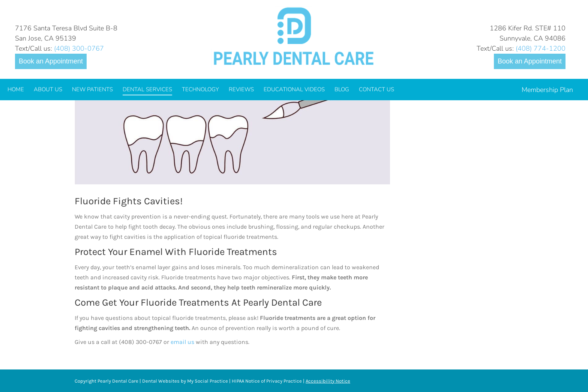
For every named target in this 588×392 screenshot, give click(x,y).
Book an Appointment (51, 61)
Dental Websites (161, 381)
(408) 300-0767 (79, 48)
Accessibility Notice (328, 381)
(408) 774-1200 (541, 48)
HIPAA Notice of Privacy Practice (267, 381)
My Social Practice (207, 381)
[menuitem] (16, 90)
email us (182, 342)
